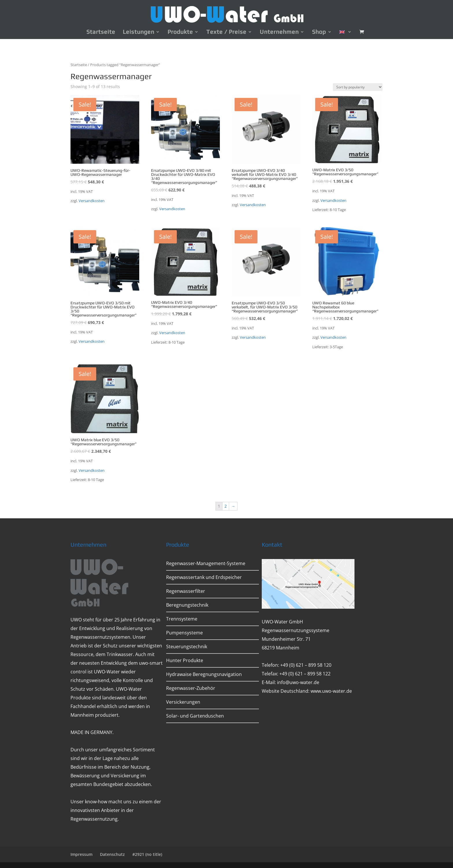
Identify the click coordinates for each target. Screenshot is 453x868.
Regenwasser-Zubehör (191, 688)
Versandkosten (92, 201)
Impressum (81, 854)
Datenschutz (112, 854)
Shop (319, 32)
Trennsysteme (182, 619)
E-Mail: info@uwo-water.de (290, 682)
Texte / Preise (226, 32)
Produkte (180, 32)
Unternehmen (279, 32)
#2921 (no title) (147, 854)
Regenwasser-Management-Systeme (206, 563)
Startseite (101, 32)
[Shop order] (358, 87)
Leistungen (139, 32)
